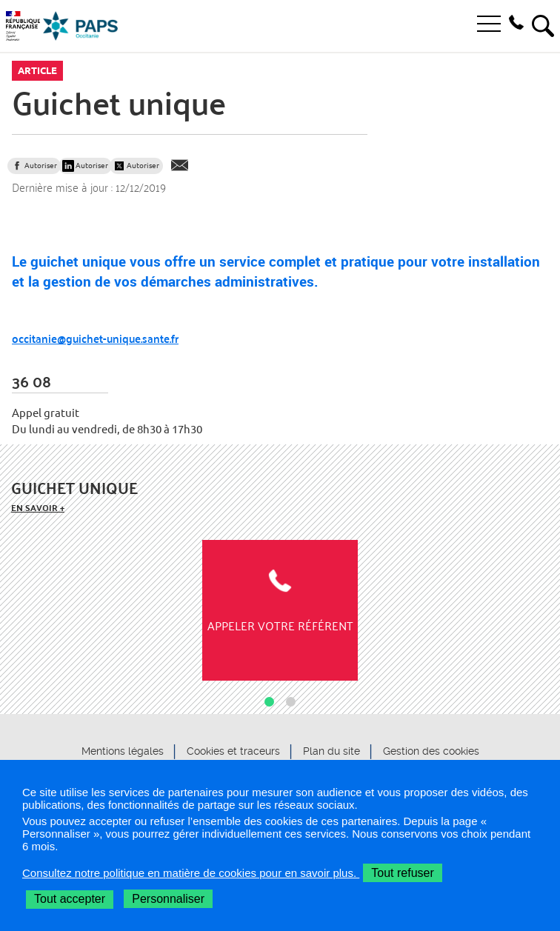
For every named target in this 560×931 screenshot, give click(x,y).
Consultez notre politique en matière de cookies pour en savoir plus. (191, 873)
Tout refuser (402, 873)
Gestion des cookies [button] (431, 752)
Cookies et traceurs (233, 752)
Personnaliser (168, 899)
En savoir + (38, 508)
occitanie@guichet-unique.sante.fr (95, 338)
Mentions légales (123, 752)
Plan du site (331, 752)
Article (37, 70)
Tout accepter (70, 899)
